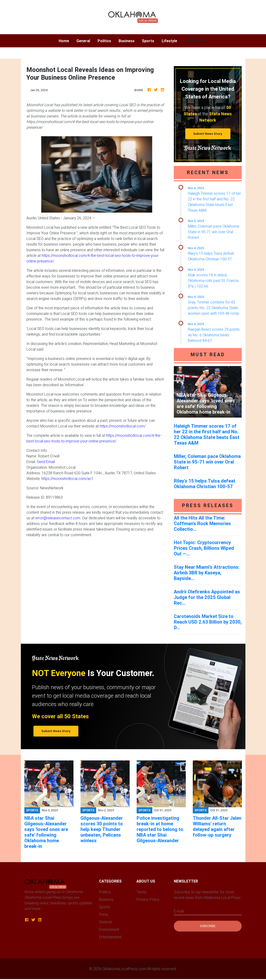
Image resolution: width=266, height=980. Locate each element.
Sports (148, 41)
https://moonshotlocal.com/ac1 (67, 479)
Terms (141, 892)
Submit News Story (208, 134)
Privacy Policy (148, 899)
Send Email (46, 462)
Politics (104, 41)
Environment (109, 929)
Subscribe (208, 926)
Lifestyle (169, 41)
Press (104, 914)
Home (66, 40)
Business (127, 41)
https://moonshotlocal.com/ (123, 426)
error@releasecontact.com (58, 518)
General (83, 41)
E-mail (179, 911)
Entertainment (110, 937)
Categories (195, 41)
